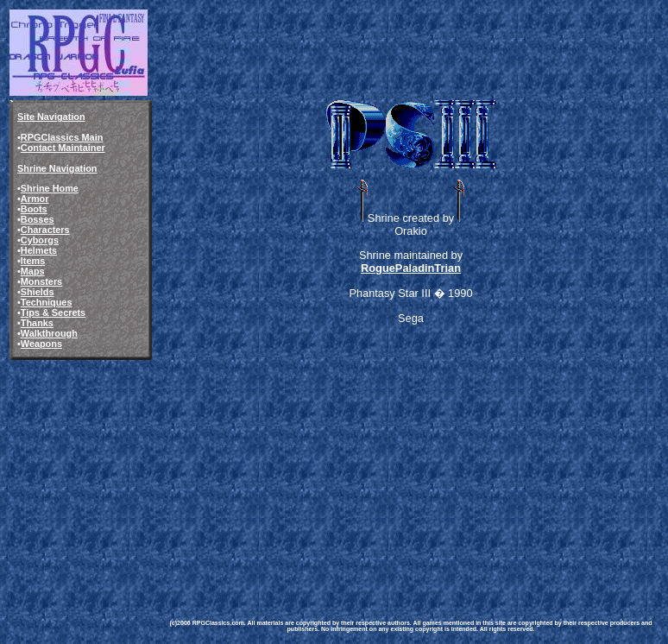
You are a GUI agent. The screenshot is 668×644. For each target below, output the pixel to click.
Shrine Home (50, 188)
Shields (38, 292)
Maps (33, 271)
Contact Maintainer (63, 148)
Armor (35, 199)
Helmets (39, 250)
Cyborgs (40, 240)
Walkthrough (49, 333)
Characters (45, 230)
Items (33, 261)
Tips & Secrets (53, 313)
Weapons (41, 344)
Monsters (41, 281)
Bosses (38, 219)
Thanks (37, 323)
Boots (34, 209)
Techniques (47, 302)
